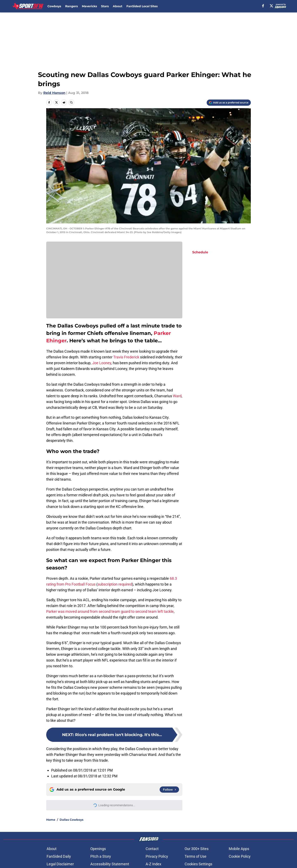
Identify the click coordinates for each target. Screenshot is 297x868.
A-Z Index (153, 864)
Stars (105, 6)
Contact (152, 849)
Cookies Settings (198, 864)
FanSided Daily (59, 856)
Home (51, 820)
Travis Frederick (126, 357)
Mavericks (89, 6)
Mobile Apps (239, 849)
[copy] (71, 102)
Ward (177, 396)
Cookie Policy (240, 856)
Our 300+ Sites (197, 849)
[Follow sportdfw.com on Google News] (169, 790)
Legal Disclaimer (60, 864)
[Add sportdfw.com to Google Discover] (229, 103)
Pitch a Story (101, 856)
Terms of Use (196, 856)
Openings (98, 849)
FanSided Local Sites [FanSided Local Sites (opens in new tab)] (142, 6)
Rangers (71, 6)
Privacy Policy (157, 856)
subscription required (115, 584)
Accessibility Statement (110, 864)
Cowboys (54, 6)
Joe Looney (102, 363)
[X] (271, 6)
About (118, 6)
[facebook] (263, 6)
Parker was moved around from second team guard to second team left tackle (110, 611)
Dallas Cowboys (71, 820)
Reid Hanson (54, 93)
